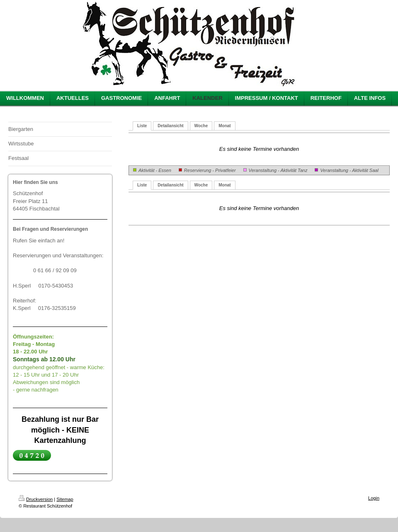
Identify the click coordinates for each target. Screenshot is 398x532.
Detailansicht (170, 126)
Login (374, 498)
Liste (142, 126)
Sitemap (65, 499)
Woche (201, 126)
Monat (224, 126)
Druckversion (36, 499)
